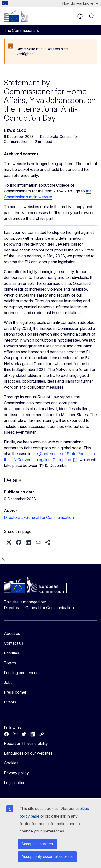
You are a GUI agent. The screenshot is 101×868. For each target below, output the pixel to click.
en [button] (80, 16)
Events (10, 702)
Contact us (14, 643)
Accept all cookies (37, 844)
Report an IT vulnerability (26, 743)
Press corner (15, 692)
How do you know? (80, 3)
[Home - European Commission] (16, 16)
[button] (9, 542)
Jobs (8, 682)
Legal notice (15, 783)
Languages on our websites (28, 753)
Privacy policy (16, 773)
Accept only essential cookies (47, 857)
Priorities (11, 653)
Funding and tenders (22, 673)
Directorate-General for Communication (39, 517)
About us (12, 633)
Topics (10, 663)
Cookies (11, 763)
